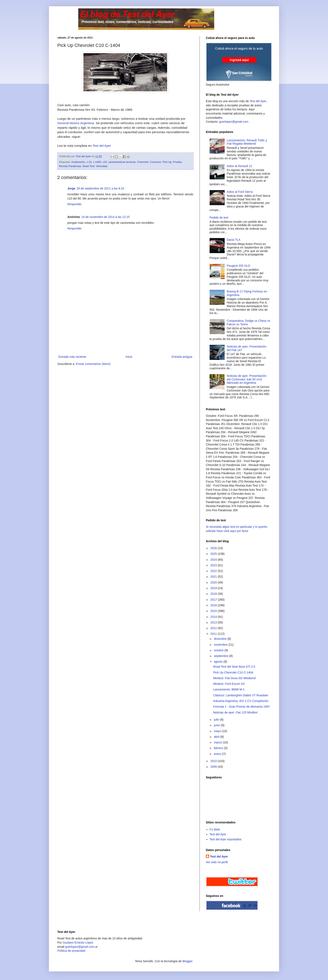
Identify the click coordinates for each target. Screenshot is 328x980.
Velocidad (102, 166)
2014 (214, 617)
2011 (214, 634)
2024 (214, 560)
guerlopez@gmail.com (234, 122)
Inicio (129, 357)
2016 (214, 605)
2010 (214, 761)
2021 (214, 577)
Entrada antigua (182, 357)
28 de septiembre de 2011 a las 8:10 (100, 188)
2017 (214, 600)
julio (217, 720)
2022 (214, 571)
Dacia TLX (234, 240)
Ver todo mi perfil (217, 862)
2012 (214, 628)
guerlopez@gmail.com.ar (81, 947)
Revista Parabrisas (70, 166)
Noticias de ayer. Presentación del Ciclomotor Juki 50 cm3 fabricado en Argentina (247, 379)
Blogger (187, 961)
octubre (219, 650)
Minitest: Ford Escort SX (229, 684)
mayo (218, 731)
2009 (214, 767)
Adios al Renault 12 (239, 166)
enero (218, 754)
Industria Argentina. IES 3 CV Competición (241, 701)
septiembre (221, 656)
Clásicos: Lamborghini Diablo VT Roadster (241, 695)
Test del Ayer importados (226, 839)
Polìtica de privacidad (71, 951)
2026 (214, 548)
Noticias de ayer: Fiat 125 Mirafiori (235, 712)
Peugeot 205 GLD (238, 266)
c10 (105, 162)
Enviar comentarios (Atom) (93, 364)
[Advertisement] (125, 323)
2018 (214, 594)
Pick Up (167, 162)
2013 (214, 622)
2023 (214, 565)
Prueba (177, 162)
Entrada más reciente (72, 357)
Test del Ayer (102, 146)
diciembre (221, 639)
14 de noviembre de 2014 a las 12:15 (106, 217)
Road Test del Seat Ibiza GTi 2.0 (234, 667)
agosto (219, 662)
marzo (218, 742)
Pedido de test (219, 218)
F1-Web (215, 829)
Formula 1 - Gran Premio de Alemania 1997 (242, 707)
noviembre (221, 645)
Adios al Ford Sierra (240, 192)
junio (217, 725)
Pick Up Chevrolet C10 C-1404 (233, 672)
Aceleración (78, 162)
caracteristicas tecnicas (122, 162)
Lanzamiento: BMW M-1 (229, 689)
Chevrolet (143, 162)
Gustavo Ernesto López (78, 943)
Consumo (155, 162)
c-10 (89, 162)
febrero (219, 748)
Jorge (71, 188)
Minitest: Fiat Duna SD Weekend (234, 678)
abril (217, 737)
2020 (214, 582)
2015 (214, 611)
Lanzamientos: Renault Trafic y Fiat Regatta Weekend (247, 142)
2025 (214, 554)
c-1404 (97, 162)
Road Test (88, 166)
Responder (75, 204)
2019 (214, 588)
